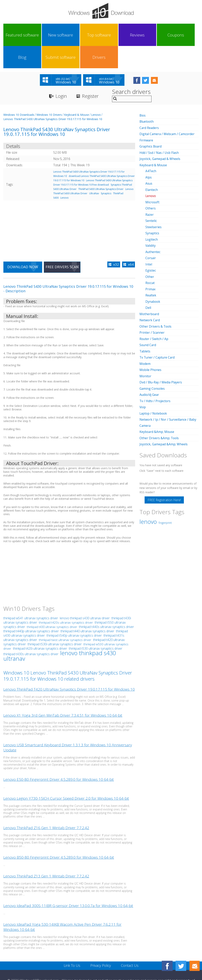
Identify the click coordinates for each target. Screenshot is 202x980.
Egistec (151, 246)
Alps (149, 154)
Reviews (89, 35)
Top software (64, 35)
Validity (151, 221)
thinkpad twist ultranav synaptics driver (65, 618)
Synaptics (106, 171)
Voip (143, 380)
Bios (143, 93)
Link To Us (72, 944)
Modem (145, 338)
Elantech (152, 166)
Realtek (151, 270)
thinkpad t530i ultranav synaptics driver (55, 622)
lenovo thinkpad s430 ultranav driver (85, 596)
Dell (148, 283)
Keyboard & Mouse (77, 93)
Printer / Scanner (152, 307)
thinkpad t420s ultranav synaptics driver (66, 601)
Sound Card (148, 319)
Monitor (146, 350)
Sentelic (151, 197)
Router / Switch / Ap (154, 313)
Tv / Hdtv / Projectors (155, 374)
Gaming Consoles (152, 362)
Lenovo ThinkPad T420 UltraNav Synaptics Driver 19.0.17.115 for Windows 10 (69, 668)
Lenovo (96, 93)
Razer (150, 191)
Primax (151, 264)
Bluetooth (147, 99)
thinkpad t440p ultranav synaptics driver (31, 609)
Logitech (152, 215)
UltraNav (94, 171)
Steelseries (153, 203)
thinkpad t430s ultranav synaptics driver (31, 632)
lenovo (148, 494)
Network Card (150, 295)
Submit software (162, 35)
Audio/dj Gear (150, 368)
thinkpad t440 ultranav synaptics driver (87, 609)
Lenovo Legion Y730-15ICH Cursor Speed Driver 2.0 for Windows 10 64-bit (66, 776)
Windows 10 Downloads (19, 93)
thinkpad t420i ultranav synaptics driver (40, 627)
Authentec (153, 228)
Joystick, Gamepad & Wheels (160, 136)
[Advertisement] (69, 206)
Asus (149, 160)
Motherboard (150, 289)
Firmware (146, 118)
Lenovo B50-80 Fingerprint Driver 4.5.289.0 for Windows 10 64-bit (59, 836)
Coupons (113, 35)
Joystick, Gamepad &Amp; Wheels (164, 417)
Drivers (186, 35)
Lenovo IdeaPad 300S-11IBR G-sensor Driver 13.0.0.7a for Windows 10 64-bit (68, 884)
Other (150, 252)
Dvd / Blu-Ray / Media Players (161, 356)
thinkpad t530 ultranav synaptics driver (96, 627)
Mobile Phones (151, 344)
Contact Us (130, 944)
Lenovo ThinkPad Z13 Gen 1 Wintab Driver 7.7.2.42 (46, 854)
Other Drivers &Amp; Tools (159, 411)
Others (151, 185)
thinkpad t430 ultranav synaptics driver (52, 605)
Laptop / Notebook (154, 387)
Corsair (151, 234)
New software (40, 35)
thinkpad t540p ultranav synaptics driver (74, 614)
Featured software (15, 35)
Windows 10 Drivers (49, 93)
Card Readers (149, 106)
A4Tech (151, 148)
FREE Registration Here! (164, 473)
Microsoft (153, 179)
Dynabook (153, 277)
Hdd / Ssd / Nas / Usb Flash (159, 130)
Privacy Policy (101, 944)
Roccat (150, 258)
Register (91, 74)
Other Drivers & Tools (156, 301)
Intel (149, 240)
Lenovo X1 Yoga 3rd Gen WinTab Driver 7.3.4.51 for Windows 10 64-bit (63, 693)
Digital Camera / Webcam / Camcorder (168, 112)
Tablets (145, 325)
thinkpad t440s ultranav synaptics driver (106, 605)
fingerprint (165, 495)
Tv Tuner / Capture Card (158, 332)
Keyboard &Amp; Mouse (157, 405)
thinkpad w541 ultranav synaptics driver (31, 596)
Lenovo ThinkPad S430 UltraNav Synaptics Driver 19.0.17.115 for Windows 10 (53, 97)
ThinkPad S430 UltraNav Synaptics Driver (101, 167)
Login (61, 74)
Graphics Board (151, 124)
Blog (137, 35)
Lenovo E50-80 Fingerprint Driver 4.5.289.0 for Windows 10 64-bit (59, 758)
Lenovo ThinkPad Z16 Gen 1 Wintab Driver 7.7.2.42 (46, 806)
